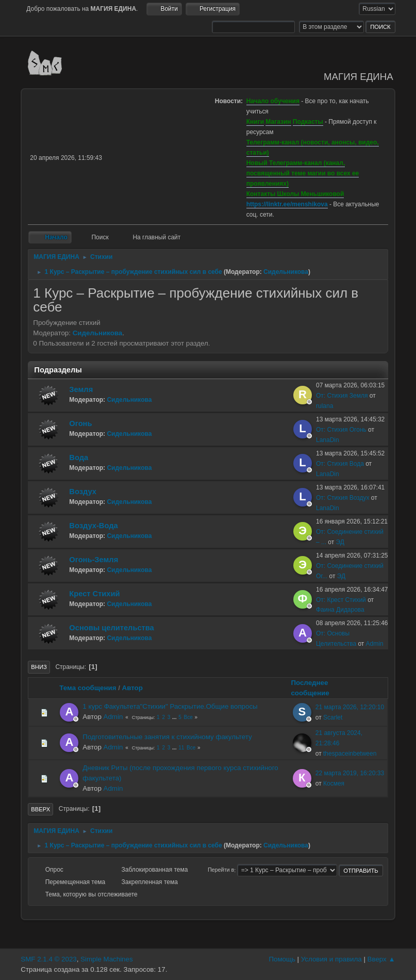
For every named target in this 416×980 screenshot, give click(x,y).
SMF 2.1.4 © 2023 (48, 959)
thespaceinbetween (350, 754)
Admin (375, 644)
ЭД (340, 542)
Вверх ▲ (381, 959)
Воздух (83, 492)
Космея (334, 783)
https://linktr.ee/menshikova (287, 204)
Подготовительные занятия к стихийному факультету (167, 737)
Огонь (80, 423)
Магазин (278, 122)
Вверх (40, 809)
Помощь (282, 959)
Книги (255, 122)
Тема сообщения (88, 688)
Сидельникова (286, 272)
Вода (79, 458)
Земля (81, 389)
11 (181, 748)
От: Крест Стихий (341, 600)
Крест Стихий (94, 594)
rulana (325, 406)
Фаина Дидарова (340, 610)
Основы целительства (111, 628)
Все (188, 717)
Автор (132, 688)
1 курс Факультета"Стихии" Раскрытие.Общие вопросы (170, 706)
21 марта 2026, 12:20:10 (350, 707)
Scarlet (333, 717)
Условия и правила (331, 959)
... (175, 717)
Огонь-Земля (94, 560)
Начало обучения (273, 101)
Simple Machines (106, 959)
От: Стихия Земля (342, 396)
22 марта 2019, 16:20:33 (350, 773)
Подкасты (308, 122)
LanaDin (328, 440)
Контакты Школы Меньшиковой (295, 194)
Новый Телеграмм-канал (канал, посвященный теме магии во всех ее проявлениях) (303, 173)
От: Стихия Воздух (343, 498)
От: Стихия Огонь (341, 430)
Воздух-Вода (93, 526)
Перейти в (221, 870)
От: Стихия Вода (340, 464)
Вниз (39, 667)
